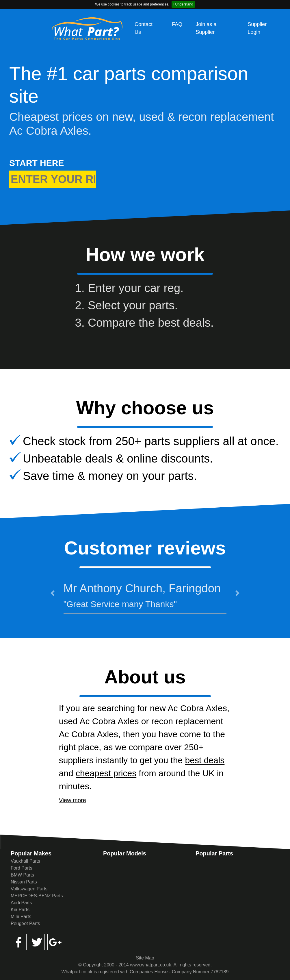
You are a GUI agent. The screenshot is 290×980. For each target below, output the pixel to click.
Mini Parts (21, 917)
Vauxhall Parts (25, 861)
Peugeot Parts (25, 923)
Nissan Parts (24, 882)
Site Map (145, 958)
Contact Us (144, 28)
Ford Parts (22, 868)
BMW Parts (22, 875)
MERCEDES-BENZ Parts (37, 896)
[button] (52, 593)
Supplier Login (257, 28)
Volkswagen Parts (29, 889)
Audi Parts (21, 903)
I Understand (183, 4)
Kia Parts (20, 910)
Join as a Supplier (206, 28)
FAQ (177, 24)
